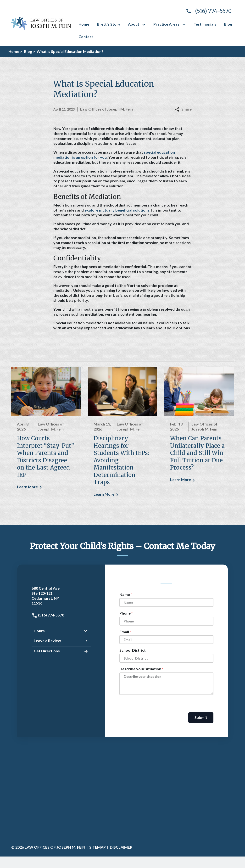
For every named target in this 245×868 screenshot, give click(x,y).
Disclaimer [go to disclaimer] (121, 847)
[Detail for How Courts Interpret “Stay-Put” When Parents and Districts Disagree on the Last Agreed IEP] (46, 432)
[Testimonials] (205, 24)
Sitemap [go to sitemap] (97, 847)
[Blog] (228, 24)
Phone (125, 613)
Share (183, 109)
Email (124, 632)
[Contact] (86, 37)
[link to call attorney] (207, 11)
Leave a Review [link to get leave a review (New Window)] (61, 641)
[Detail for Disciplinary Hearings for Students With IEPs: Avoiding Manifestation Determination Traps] (122, 435)
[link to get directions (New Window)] (61, 596)
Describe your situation (140, 669)
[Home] (84, 24)
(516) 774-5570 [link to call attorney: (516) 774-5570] (48, 615)
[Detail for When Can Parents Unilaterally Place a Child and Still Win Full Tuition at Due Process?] (199, 428)
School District (133, 650)
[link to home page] (41, 23)
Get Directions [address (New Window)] (61, 651)
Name (125, 594)
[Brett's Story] (109, 24)
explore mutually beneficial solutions (117, 210)
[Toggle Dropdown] (145, 25)
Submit (201, 717)
